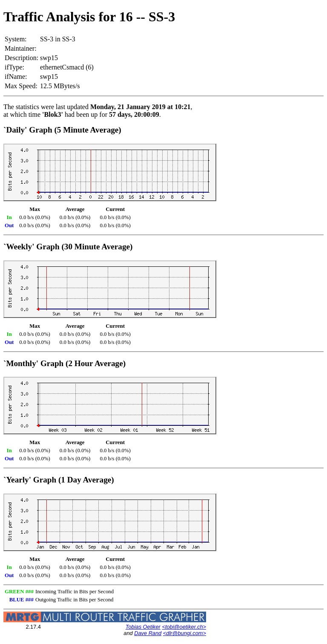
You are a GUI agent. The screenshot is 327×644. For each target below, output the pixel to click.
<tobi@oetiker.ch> (184, 627)
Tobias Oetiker (143, 627)
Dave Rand (148, 633)
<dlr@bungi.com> (185, 633)
